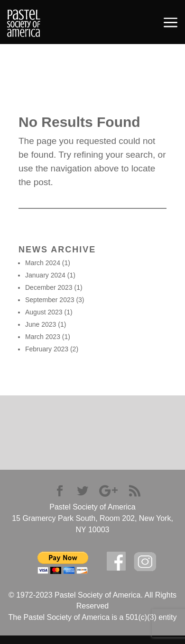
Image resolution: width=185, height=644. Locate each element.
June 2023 (41, 324)
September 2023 (50, 300)
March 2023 (43, 337)
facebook (116, 561)
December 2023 (49, 287)
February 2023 (47, 349)
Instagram (145, 562)
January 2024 (45, 275)
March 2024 (43, 263)
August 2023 (44, 312)
